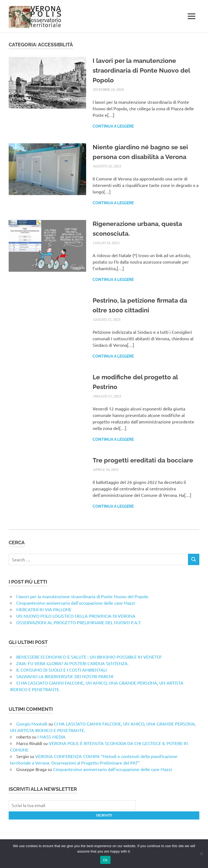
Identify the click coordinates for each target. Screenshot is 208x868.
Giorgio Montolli (32, 724)
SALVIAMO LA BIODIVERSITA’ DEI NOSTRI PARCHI (65, 676)
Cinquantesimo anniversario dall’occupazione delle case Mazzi (76, 603)
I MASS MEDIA (51, 737)
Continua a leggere (113, 126)
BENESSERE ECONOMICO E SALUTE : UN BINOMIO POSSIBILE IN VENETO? (89, 657)
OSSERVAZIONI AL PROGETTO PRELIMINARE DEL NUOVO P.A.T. (79, 622)
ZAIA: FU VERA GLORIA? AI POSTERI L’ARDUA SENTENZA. (72, 663)
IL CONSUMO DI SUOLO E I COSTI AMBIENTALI (61, 670)
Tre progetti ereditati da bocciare (144, 460)
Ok (105, 860)
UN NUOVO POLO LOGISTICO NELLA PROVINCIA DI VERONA (76, 616)
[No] (201, 854)
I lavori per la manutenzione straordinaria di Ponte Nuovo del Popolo (143, 70)
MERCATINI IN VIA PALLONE (44, 609)
